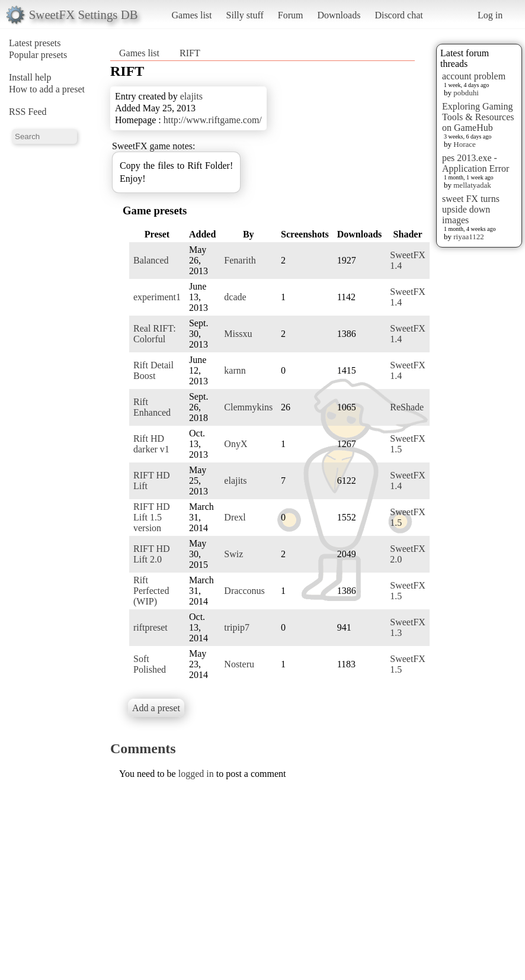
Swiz (233, 554)
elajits (191, 96)
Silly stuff (245, 15)
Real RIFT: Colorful (155, 334)
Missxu (238, 334)
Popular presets (38, 55)
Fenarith (240, 260)
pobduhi (466, 93)
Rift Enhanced (152, 407)
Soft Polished (150, 664)
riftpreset (151, 627)
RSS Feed (28, 112)
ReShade (407, 407)
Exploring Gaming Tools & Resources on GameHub (478, 117)
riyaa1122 (469, 237)
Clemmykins (248, 407)
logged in (196, 774)
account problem (474, 76)
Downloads (339, 15)
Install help (30, 77)
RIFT (190, 53)
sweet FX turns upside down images (471, 209)
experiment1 (157, 297)
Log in (490, 15)
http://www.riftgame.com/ (213, 120)
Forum (291, 15)
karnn (235, 370)
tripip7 (237, 627)
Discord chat (398, 15)
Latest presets (35, 43)
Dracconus (244, 591)
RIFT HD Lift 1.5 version (152, 517)
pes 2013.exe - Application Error (476, 163)
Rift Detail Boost (153, 370)
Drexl (235, 517)
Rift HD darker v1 (151, 444)
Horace (465, 144)
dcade (235, 297)
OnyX (236, 444)
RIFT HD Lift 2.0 (152, 554)
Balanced (151, 260)
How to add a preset (47, 89)
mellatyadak (472, 185)
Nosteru (239, 664)
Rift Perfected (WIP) (151, 591)
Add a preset (156, 708)
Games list (192, 15)
